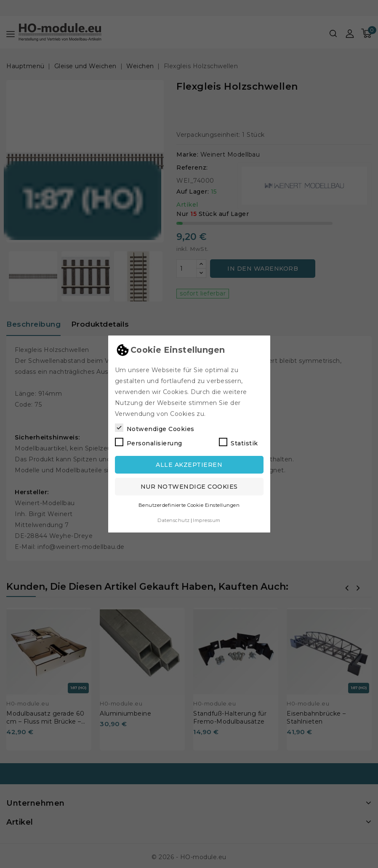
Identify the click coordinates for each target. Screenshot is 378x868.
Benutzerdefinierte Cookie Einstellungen (189, 505)
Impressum (207, 520)
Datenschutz (174, 520)
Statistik (238, 442)
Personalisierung (149, 442)
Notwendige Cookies (155, 428)
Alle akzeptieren (189, 465)
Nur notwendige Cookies (189, 487)
